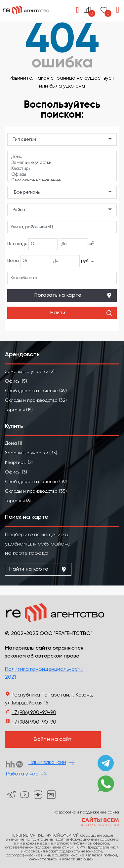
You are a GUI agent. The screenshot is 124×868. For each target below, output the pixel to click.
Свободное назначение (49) (36, 391)
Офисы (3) (16, 472)
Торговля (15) (19, 410)
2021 (10, 677)
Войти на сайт (53, 739)
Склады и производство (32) (36, 400)
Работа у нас (22, 774)
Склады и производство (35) (36, 491)
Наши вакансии (47, 763)
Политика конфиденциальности (44, 669)
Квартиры (62, 169)
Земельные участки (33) (31, 453)
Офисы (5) (16, 381)
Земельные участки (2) (30, 372)
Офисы (62, 175)
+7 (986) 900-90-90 (34, 713)
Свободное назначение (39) (36, 482)
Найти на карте (38, 569)
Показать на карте (73, 295)
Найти (81, 313)
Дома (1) (14, 443)
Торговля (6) (18, 501)
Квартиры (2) (19, 463)
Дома (62, 157)
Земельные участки (62, 163)
